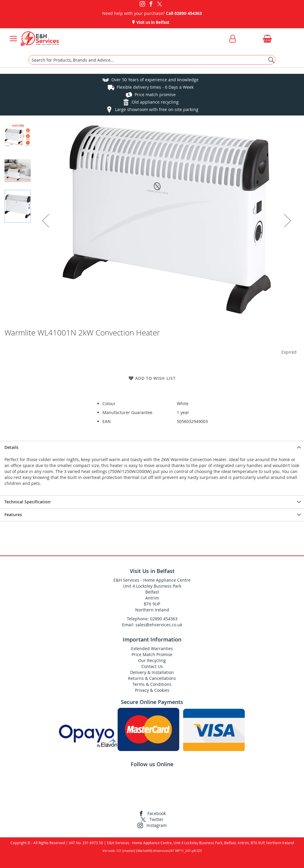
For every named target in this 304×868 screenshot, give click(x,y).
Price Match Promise (152, 654)
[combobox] (152, 60)
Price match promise (155, 95)
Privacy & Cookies (152, 690)
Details (11, 447)
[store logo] (40, 39)
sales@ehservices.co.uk (159, 625)
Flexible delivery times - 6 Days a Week (155, 87)
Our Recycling (152, 660)
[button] (46, 221)
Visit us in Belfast (152, 22)
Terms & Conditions (152, 684)
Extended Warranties (152, 648)
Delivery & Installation (152, 672)
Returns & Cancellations (152, 678)
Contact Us (152, 666)
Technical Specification (28, 502)
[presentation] (152, 447)
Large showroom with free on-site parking (157, 109)
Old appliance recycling (155, 102)
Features (13, 515)
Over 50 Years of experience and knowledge (155, 80)
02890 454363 (188, 13)
